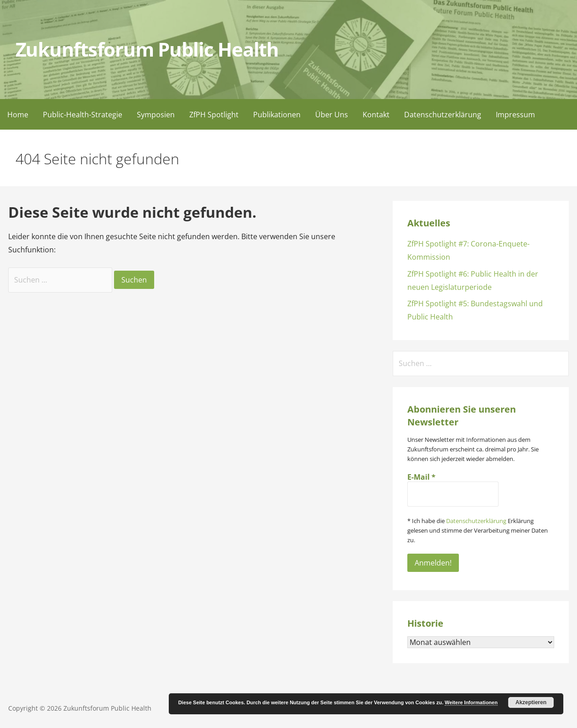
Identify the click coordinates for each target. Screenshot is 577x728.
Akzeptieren (531, 702)
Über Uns (332, 115)
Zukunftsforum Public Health (147, 49)
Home (18, 115)
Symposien (156, 115)
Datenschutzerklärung (443, 115)
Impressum (515, 115)
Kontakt (376, 115)
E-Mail (421, 477)
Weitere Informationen (471, 702)
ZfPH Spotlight (214, 115)
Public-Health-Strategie (83, 115)
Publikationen (277, 115)
